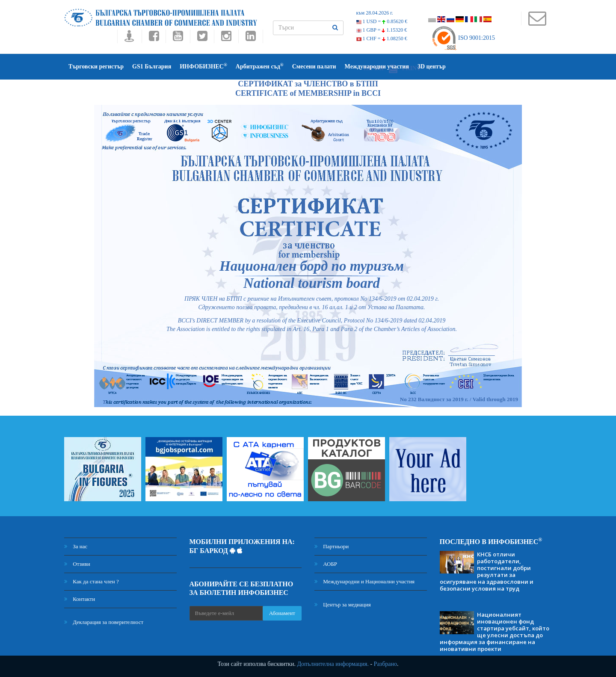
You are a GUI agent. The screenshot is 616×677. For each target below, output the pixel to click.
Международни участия (377, 67)
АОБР (326, 564)
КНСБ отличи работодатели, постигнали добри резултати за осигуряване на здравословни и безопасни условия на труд (487, 571)
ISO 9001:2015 (463, 38)
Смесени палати (314, 67)
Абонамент (282, 613)
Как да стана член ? (92, 581)
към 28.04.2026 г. (375, 13)
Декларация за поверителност (104, 622)
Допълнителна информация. (333, 664)
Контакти (80, 599)
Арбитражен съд (260, 66)
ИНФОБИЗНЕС (203, 66)
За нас (76, 546)
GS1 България (152, 67)
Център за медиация (343, 605)
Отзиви (77, 564)
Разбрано (385, 664)
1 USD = (382, 21)
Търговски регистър (96, 67)
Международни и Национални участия (364, 581)
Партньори (332, 546)
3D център (432, 67)
